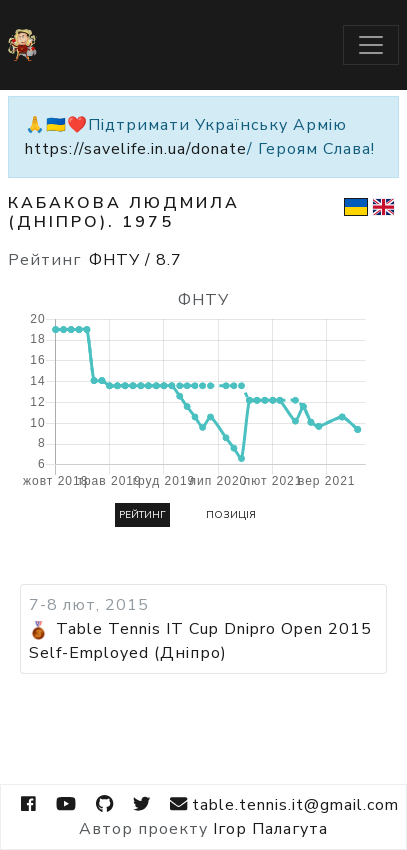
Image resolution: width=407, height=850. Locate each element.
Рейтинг (142, 515)
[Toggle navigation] (371, 45)
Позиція (231, 515)
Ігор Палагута (270, 829)
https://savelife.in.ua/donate (136, 149)
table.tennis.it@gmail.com (284, 804)
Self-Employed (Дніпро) (128, 653)
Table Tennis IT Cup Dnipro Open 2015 (214, 629)
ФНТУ (135, 260)
